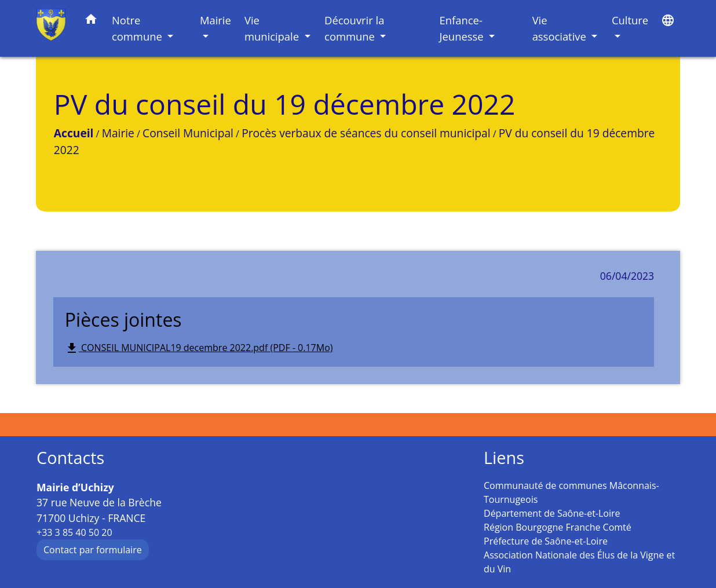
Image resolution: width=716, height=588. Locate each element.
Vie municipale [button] (273, 28)
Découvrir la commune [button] (354, 28)
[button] (91, 21)
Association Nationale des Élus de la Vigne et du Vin (579, 562)
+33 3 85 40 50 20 (74, 532)
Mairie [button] (215, 20)
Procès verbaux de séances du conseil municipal (366, 133)
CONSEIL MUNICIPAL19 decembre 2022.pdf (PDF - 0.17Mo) (199, 348)
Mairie (118, 133)
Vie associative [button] (561, 28)
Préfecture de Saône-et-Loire (546, 541)
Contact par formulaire (93, 550)
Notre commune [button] (138, 28)
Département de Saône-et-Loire (552, 513)
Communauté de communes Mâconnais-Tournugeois (571, 492)
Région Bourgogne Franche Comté (558, 527)
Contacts (70, 458)
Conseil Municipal (188, 133)
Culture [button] (630, 20)
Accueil (74, 133)
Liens (504, 458)
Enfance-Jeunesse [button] (463, 28)
